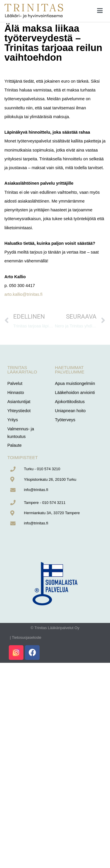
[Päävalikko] (100, 11)
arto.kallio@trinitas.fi (23, 294)
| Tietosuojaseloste (25, 637)
